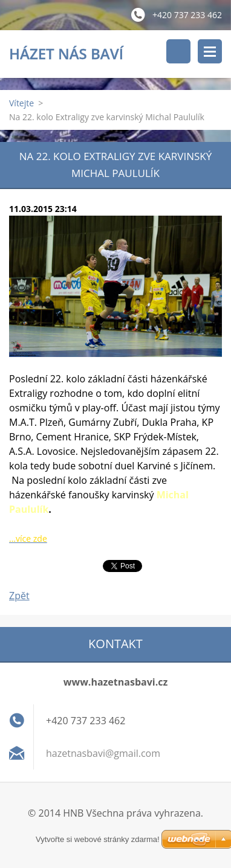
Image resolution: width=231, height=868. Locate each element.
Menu (210, 51)
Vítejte (21, 103)
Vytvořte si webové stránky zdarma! (98, 839)
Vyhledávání (178, 51)
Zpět (19, 596)
